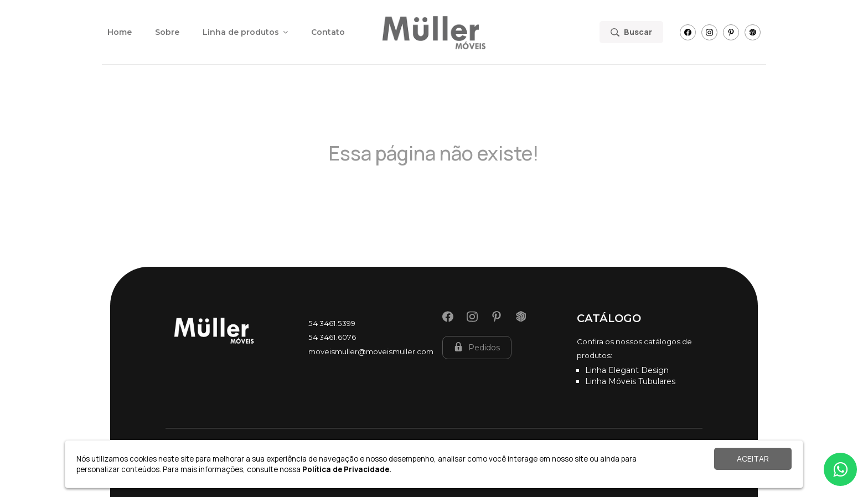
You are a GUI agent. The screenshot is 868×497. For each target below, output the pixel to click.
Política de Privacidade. (347, 469)
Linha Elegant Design (627, 370)
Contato (328, 32)
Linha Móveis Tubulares (630, 381)
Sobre (167, 32)
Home (120, 32)
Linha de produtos (245, 32)
